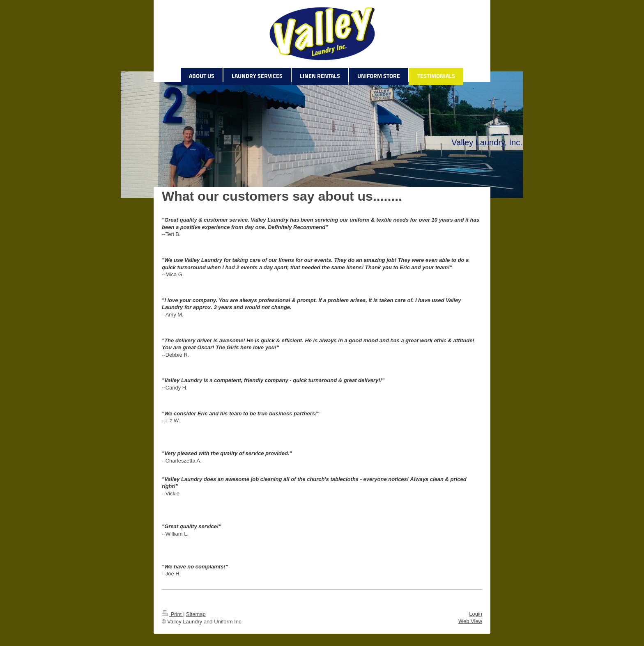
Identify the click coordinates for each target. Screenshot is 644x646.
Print (172, 614)
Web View (470, 621)
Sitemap (196, 614)
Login (476, 614)
